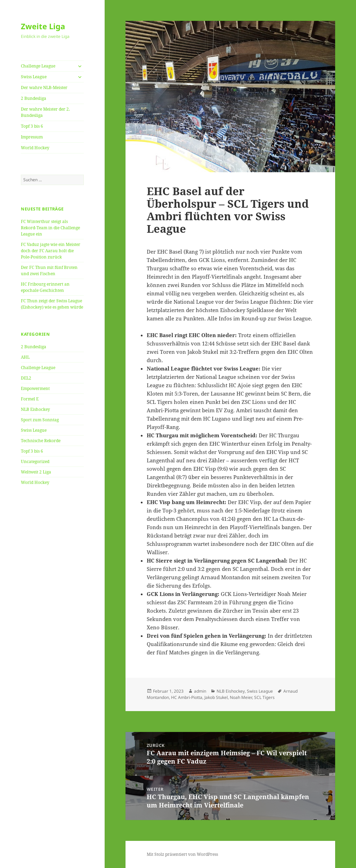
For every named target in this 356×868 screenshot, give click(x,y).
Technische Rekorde (41, 441)
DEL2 (26, 378)
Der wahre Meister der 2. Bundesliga (45, 112)
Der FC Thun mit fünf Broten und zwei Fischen (49, 270)
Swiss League (34, 77)
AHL (25, 357)
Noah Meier (241, 697)
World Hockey (35, 148)
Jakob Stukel (216, 697)
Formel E (30, 399)
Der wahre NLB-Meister (44, 87)
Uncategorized (35, 461)
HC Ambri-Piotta (187, 697)
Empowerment (35, 388)
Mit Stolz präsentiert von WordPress (182, 854)
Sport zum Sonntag (40, 420)
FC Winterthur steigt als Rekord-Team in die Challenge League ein (50, 228)
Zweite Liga (43, 26)
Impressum (32, 137)
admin (200, 691)
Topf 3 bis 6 (32, 126)
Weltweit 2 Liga (36, 472)
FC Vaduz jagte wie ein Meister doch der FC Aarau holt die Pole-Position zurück (51, 251)
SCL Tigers (264, 697)
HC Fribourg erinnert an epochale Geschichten (45, 287)
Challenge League (38, 66)
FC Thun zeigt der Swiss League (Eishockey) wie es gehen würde (52, 304)
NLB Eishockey (35, 409)
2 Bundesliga (34, 98)
